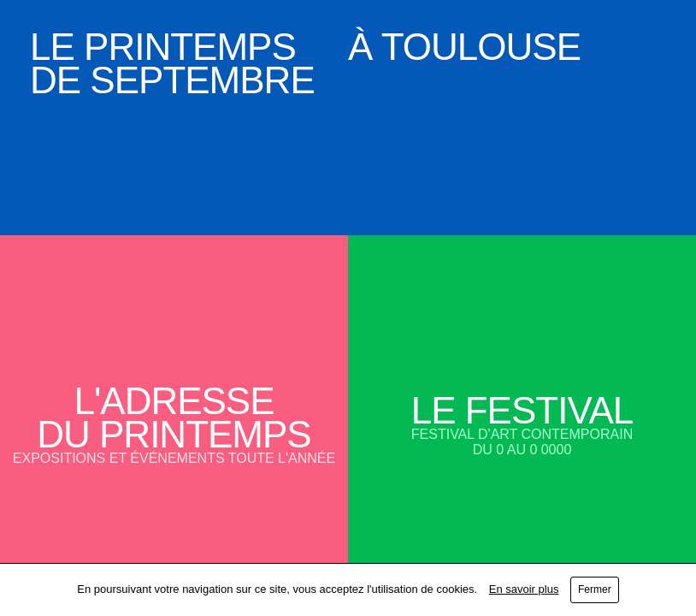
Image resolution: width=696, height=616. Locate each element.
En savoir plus (524, 589)
